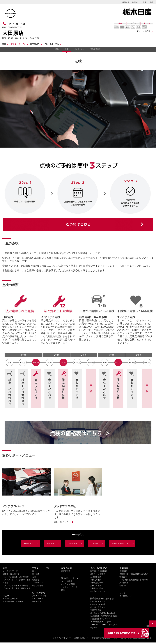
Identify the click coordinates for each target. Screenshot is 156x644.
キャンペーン (37, 599)
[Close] (148, 626)
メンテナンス (79, 49)
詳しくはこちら (61, 522)
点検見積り (73, 543)
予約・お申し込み (52, 44)
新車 (4, 44)
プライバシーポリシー (62, 638)
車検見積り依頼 (97, 583)
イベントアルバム (98, 601)
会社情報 (135, 2)
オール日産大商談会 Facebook (103, 613)
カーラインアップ (10, 571)
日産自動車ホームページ (100, 619)
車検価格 (36, 574)
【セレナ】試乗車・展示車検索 (16, 586)
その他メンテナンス (120, 543)
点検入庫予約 (96, 586)
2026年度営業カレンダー (101, 622)
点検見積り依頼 (97, 588)
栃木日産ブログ (126, 596)
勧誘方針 (123, 586)
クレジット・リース (69, 587)
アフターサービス (18, 44)
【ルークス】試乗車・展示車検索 (17, 588)
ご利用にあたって (81, 638)
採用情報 (126, 2)
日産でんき (37, 601)
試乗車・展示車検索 (11, 574)
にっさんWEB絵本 (98, 604)
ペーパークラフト (98, 607)
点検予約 (94, 543)
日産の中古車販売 (10, 599)
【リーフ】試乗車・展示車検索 (16, 577)
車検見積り (29, 543)
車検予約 (51, 543)
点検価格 (36, 580)
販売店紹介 (35, 44)
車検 (57, 49)
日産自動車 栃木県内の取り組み (104, 616)
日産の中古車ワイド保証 (13, 601)
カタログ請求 (67, 581)
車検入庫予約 (96, 580)
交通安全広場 (96, 610)
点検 (67, 49)
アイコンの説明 (144, 31)
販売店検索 (66, 571)
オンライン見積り (68, 584)
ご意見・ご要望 (147, 2)
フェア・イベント (39, 596)
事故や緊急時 (96, 49)
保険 (63, 590)
